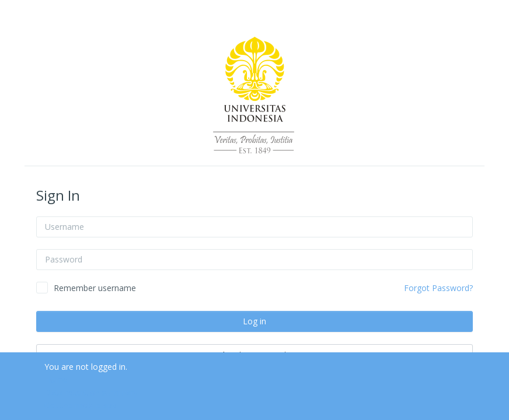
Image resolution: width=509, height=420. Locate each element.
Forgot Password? (438, 288)
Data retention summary (91, 392)
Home (56, 379)
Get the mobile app (81, 405)
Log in (254, 321)
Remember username (95, 288)
